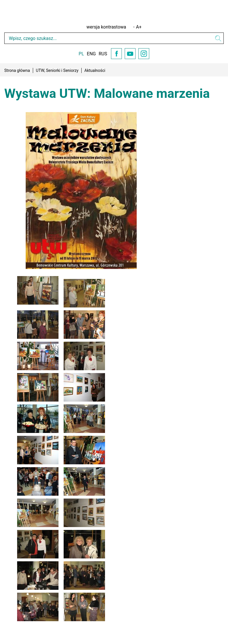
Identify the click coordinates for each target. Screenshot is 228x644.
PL (81, 54)
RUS (103, 54)
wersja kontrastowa (106, 27)
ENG (91, 54)
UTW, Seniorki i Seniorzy (57, 70)
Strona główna (17, 70)
